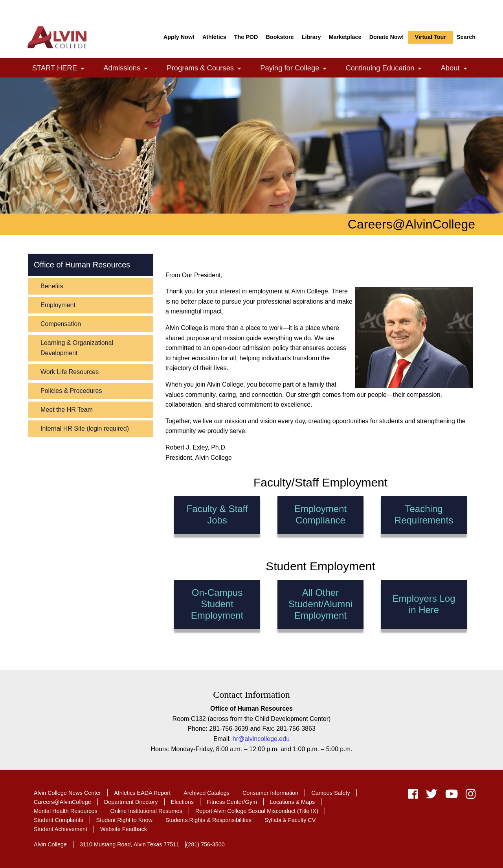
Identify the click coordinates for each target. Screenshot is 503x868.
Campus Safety (330, 793)
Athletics (214, 37)
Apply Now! (179, 37)
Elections (182, 802)
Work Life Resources (70, 372)
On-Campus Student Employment (217, 604)
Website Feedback (124, 829)
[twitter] (432, 796)
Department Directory (131, 802)
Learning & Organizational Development (77, 348)
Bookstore (280, 37)
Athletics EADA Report (142, 793)
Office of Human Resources (82, 265)
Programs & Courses (208, 69)
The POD (246, 37)
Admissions (130, 69)
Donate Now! (387, 37)
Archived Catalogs (207, 793)
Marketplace (345, 37)
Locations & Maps (292, 802)
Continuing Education (388, 69)
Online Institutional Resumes (146, 811)
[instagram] (469, 796)
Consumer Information (270, 793)
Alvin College (50, 844)
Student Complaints (59, 820)
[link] (83, 69)
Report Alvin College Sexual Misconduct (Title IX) (257, 811)
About (458, 69)
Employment (58, 305)
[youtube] (452, 796)
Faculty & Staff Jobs (217, 514)
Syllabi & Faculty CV (290, 820)
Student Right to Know (124, 820)
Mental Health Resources (66, 811)
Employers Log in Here (424, 604)
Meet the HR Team (67, 410)
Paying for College (298, 69)
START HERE (63, 69)
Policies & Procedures (71, 391)
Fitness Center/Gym (232, 802)
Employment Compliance (320, 514)
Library (311, 37)
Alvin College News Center (67, 793)
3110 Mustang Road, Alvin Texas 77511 (129, 844)
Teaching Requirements (424, 514)
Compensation (61, 324)
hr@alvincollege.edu (261, 739)
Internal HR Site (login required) (85, 428)
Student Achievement (61, 829)
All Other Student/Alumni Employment (320, 604)
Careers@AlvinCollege (62, 802)
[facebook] (413, 796)
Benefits (52, 286)
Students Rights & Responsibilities (208, 820)
